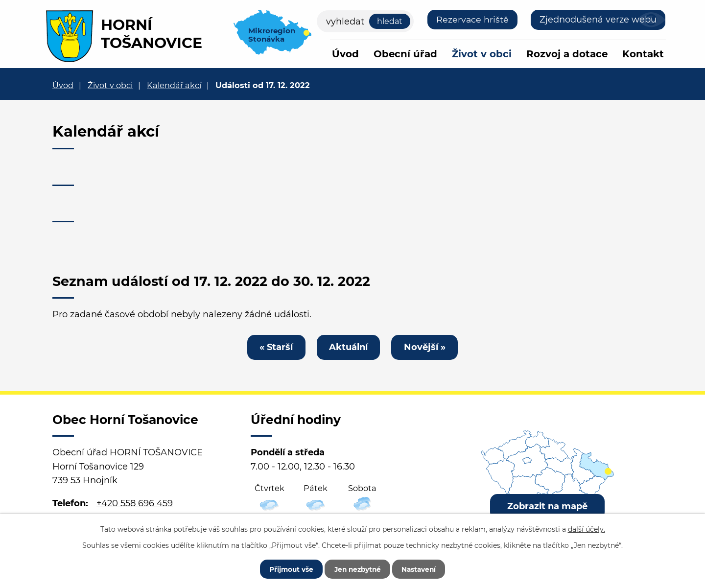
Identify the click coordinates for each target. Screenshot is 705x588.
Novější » (426, 347)
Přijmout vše (287, 568)
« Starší (275, 347)
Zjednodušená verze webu (598, 20)
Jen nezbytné (357, 568)
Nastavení (422, 568)
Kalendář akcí (174, 85)
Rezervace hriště (472, 20)
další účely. (587, 528)
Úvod (345, 54)
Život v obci (482, 54)
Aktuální (348, 347)
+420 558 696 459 (135, 504)
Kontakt (643, 54)
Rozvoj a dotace (567, 54)
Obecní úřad (405, 54)
